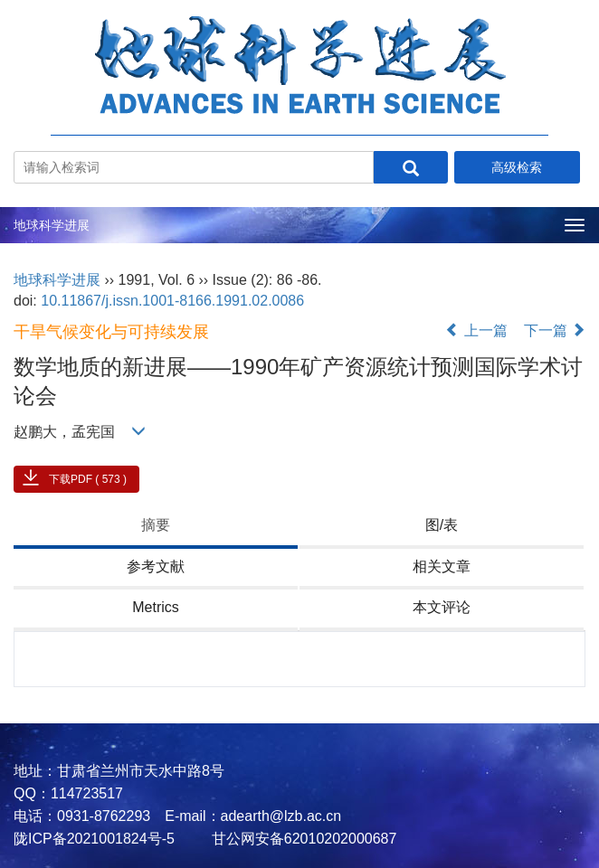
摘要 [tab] (156, 525)
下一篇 (555, 330)
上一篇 (476, 330)
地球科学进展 (52, 225)
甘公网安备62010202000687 (302, 839)
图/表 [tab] (442, 525)
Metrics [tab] (156, 607)
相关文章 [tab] (442, 566)
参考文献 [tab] (156, 566)
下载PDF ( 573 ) (88, 479)
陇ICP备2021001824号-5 (94, 839)
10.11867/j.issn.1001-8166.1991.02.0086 (172, 301)
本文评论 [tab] (442, 607)
